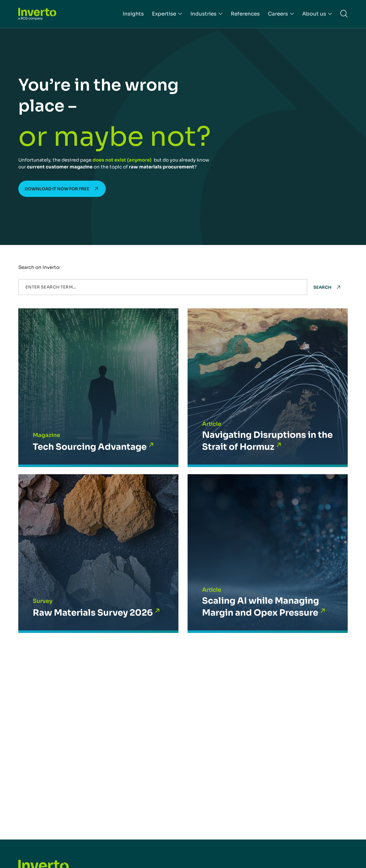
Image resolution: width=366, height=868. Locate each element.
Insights (133, 14)
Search (322, 287)
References (245, 14)
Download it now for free (57, 189)
